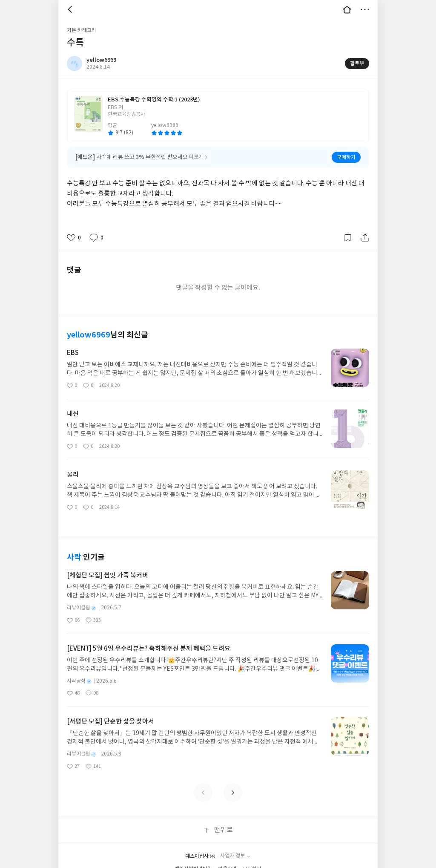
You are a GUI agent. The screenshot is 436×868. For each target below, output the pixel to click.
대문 (347, 9)
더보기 (365, 9)
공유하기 (365, 238)
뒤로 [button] (71, 9)
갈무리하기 (348, 238)
